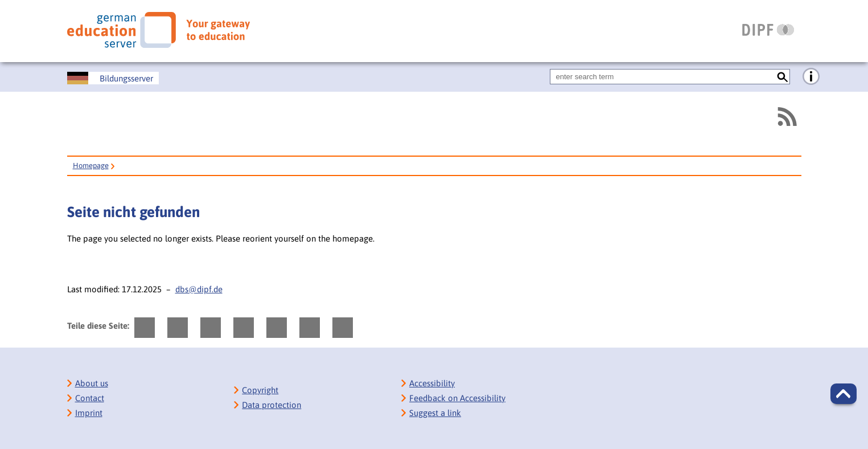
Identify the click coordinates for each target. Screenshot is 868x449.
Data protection (271, 405)
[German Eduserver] (159, 30)
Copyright (260, 390)
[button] (844, 394)
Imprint (89, 413)
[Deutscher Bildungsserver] (113, 78)
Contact (90, 398)
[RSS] (787, 117)
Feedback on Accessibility (457, 398)
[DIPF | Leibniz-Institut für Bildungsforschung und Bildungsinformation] (768, 30)
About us (92, 383)
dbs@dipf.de (199, 289)
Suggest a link (435, 413)
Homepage (91, 166)
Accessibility (432, 383)
